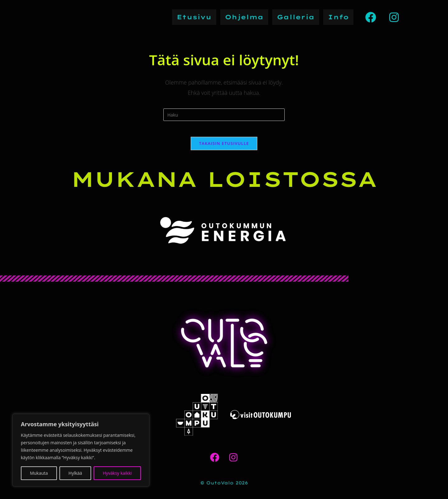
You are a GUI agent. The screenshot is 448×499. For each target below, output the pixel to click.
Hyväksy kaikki (117, 473)
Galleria (296, 17)
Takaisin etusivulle (224, 146)
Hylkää (75, 473)
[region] (81, 450)
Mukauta (39, 473)
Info (338, 17)
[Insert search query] (224, 115)
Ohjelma (244, 17)
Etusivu (194, 17)
